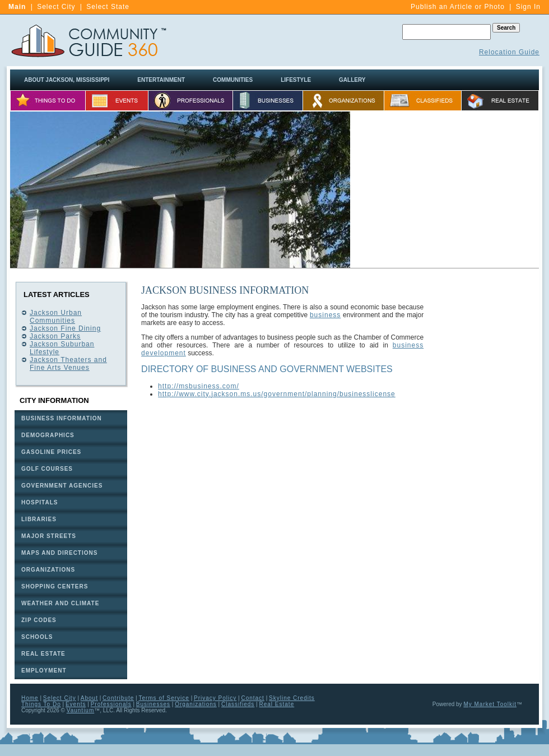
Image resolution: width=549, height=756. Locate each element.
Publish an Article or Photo (458, 7)
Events (76, 704)
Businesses (153, 704)
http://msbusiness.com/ (199, 386)
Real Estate (277, 704)
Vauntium (81, 710)
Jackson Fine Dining (65, 328)
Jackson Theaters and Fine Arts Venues (68, 364)
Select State (108, 7)
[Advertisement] (486, 451)
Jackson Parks (55, 336)
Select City (56, 7)
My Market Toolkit (490, 704)
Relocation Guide (509, 52)
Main (17, 7)
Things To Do (41, 704)
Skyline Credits (292, 698)
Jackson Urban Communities (56, 317)
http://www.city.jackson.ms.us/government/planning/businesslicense (277, 394)
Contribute (118, 698)
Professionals (111, 704)
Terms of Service (164, 698)
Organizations (196, 704)
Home (30, 698)
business (325, 315)
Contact (252, 698)
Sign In (528, 7)
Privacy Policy (215, 698)
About (89, 698)
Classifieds (238, 704)
